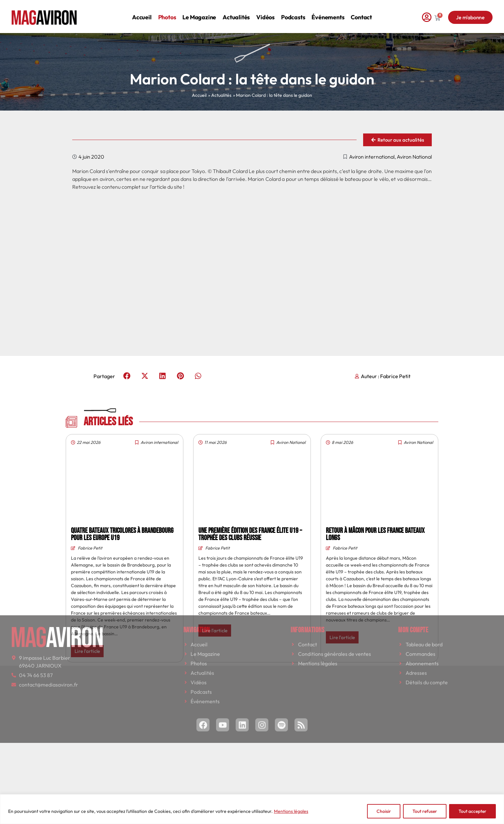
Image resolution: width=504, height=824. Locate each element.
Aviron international (372, 157)
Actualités (236, 12)
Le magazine (199, 12)
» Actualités (220, 95)
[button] (127, 376)
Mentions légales (291, 811)
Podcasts (293, 12)
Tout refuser (425, 811)
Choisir (384, 811)
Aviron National (414, 157)
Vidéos (265, 12)
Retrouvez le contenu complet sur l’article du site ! (128, 187)
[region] (252, 809)
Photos (167, 12)
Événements (328, 12)
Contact (361, 12)
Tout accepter (472, 811)
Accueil (142, 12)
